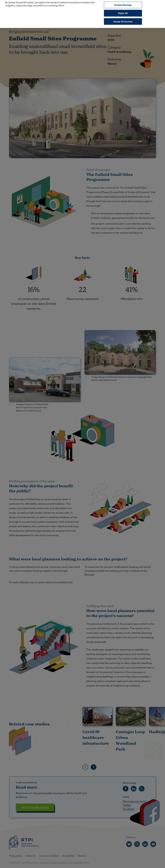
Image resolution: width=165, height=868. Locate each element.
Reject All (123, 10)
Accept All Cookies (123, 18)
